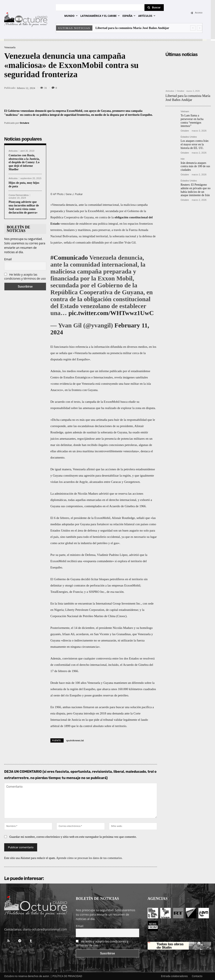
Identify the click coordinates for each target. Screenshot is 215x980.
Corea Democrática (19, 195)
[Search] (154, 8)
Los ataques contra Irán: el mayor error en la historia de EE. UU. (195, 144)
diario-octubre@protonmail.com (45, 929)
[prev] (193, 28)
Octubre (24, 123)
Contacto (197, 976)
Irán (183, 159)
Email (8, 259)
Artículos (13, 151)
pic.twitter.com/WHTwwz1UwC (111, 313)
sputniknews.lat (75, 740)
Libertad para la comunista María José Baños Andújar (132, 28)
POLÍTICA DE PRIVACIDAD (67, 976)
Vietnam (185, 111)
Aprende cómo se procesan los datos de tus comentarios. (89, 858)
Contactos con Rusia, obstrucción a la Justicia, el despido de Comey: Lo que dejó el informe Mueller (24, 162)
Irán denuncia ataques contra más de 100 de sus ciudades (195, 166)
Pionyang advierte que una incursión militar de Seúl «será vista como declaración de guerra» (24, 207)
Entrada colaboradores (174, 976)
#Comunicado (69, 257)
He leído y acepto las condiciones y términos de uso (25, 276)
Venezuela (10, 47)
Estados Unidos (189, 137)
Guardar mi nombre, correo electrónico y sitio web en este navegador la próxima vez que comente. (73, 837)
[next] (200, 28)
